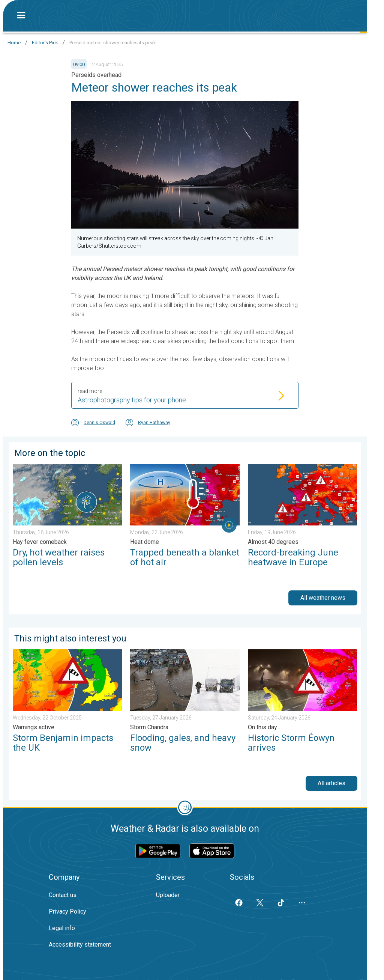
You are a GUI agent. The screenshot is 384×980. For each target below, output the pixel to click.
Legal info (62, 928)
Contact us (63, 895)
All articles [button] (331, 783)
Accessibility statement (80, 945)
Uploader (168, 895)
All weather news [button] (323, 598)
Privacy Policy (67, 912)
